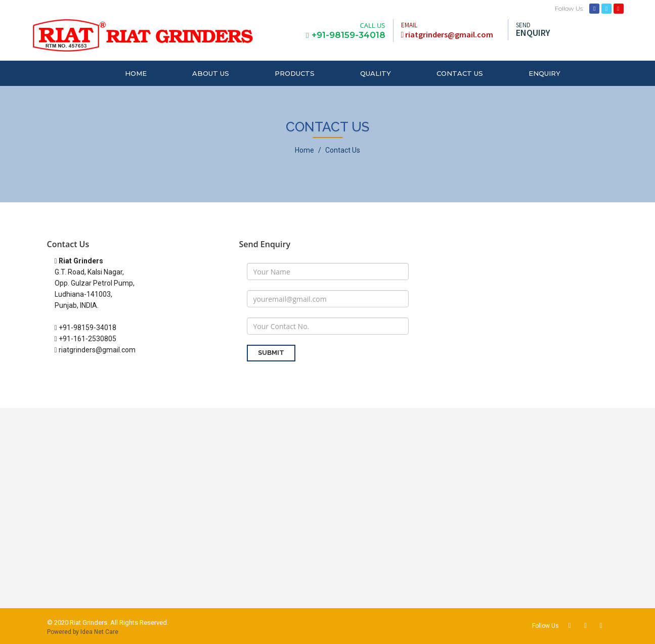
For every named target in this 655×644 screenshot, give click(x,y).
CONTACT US (460, 73)
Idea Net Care (99, 632)
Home (304, 150)
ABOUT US (211, 73)
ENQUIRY (544, 73)
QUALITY (376, 73)
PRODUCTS (295, 73)
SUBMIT (271, 353)
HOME (136, 73)
